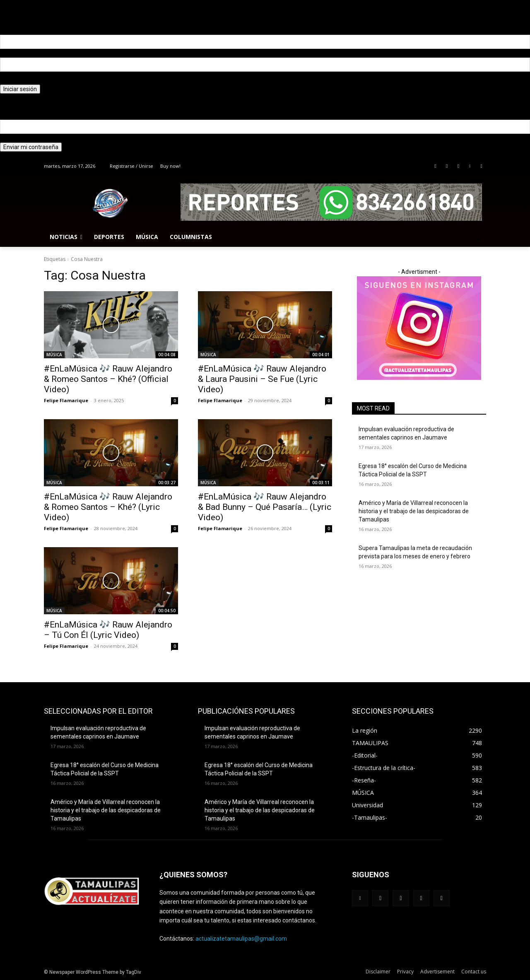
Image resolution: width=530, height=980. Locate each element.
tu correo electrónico (27, 138)
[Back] (1, 13)
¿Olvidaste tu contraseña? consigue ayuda (55, 98)
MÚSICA (54, 355)
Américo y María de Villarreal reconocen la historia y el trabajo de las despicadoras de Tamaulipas (414, 511)
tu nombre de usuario (28, 53)
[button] (476, 237)
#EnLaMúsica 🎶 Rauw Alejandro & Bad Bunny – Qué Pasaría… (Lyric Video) (265, 507)
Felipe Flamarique (66, 400)
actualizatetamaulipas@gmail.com (241, 939)
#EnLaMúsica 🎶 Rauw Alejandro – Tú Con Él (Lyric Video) (108, 630)
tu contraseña (18, 80)
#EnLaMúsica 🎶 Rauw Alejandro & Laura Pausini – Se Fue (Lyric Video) (262, 379)
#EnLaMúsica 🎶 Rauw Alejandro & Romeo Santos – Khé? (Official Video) (108, 379)
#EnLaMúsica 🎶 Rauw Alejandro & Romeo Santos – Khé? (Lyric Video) (108, 507)
